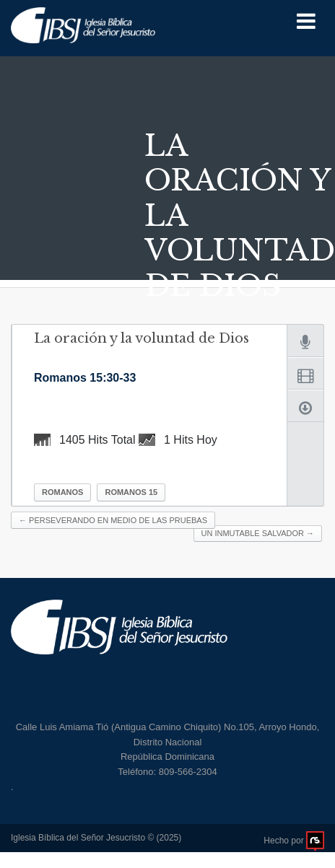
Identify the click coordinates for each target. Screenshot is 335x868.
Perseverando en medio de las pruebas (113, 520)
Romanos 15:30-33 (85, 378)
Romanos (62, 492)
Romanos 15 (131, 492)
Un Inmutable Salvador (258, 533)
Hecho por (294, 841)
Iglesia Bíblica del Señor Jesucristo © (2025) (96, 838)
